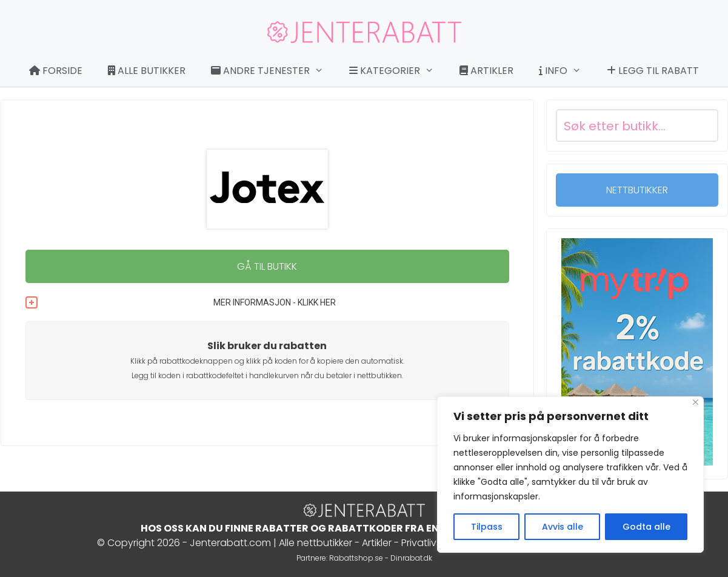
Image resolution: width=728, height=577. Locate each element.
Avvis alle (563, 527)
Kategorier (398, 71)
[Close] (696, 402)
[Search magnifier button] (702, 125)
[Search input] (623, 125)
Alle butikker (147, 71)
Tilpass (487, 527)
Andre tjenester (273, 71)
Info (566, 71)
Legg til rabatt (653, 71)
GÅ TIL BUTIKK (267, 266)
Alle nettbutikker (316, 543)
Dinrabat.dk (411, 558)
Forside (56, 71)
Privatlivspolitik (435, 543)
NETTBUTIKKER (637, 190)
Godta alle (646, 527)
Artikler (486, 71)
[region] (570, 475)
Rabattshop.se (356, 558)
